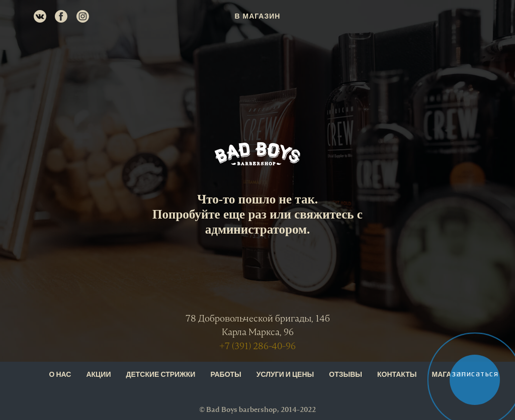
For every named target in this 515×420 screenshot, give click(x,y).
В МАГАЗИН (258, 16)
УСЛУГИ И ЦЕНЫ (285, 375)
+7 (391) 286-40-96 (257, 346)
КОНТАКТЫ (397, 375)
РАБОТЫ (226, 375)
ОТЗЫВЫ (346, 375)
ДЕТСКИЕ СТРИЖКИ (160, 375)
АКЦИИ (98, 375)
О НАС (60, 375)
